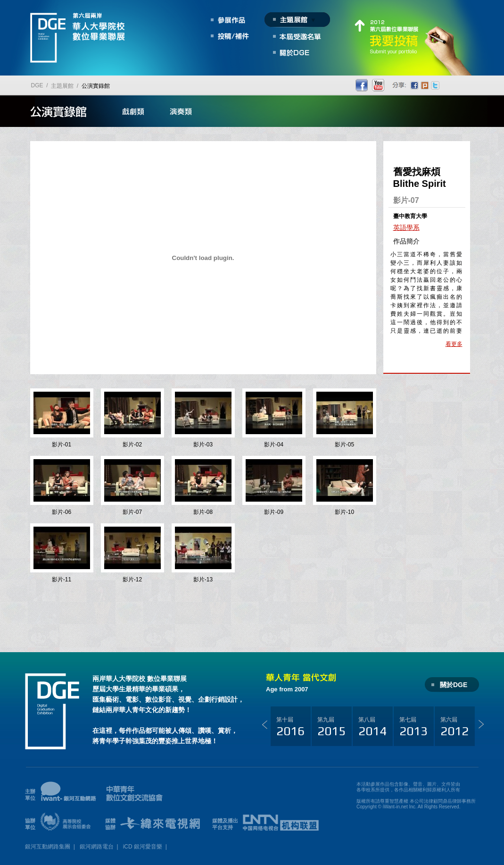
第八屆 (372, 727)
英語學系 (406, 227)
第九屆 (331, 727)
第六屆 (454, 727)
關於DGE (454, 685)
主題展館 (62, 86)
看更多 (454, 344)
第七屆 (413, 727)
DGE (37, 85)
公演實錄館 (96, 86)
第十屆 (290, 727)
